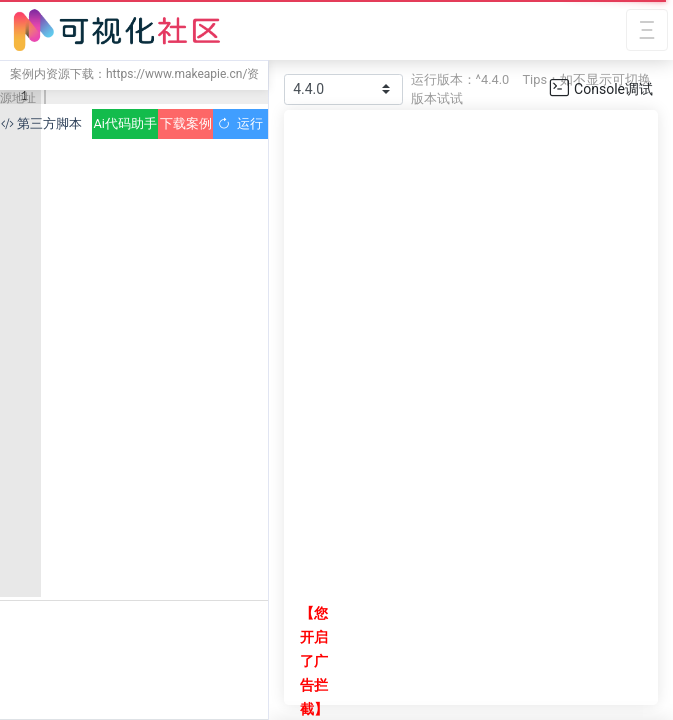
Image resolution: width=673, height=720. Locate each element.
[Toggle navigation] (647, 30)
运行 (240, 123)
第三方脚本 (41, 123)
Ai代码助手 (124, 123)
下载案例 (186, 123)
